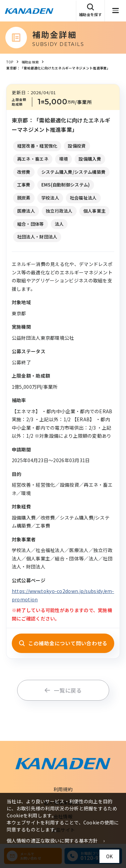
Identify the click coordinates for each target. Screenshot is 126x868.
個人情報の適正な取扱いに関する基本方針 (52, 840)
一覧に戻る (63, 690)
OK (109, 856)
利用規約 (63, 789)
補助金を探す (90, 10)
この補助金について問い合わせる (63, 643)
